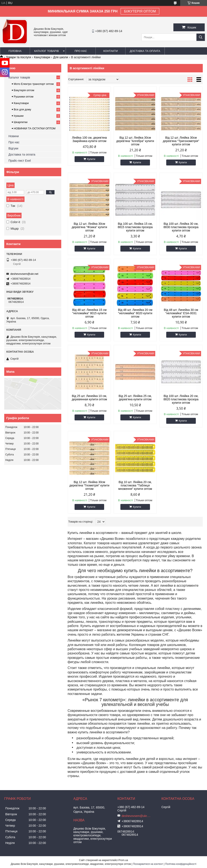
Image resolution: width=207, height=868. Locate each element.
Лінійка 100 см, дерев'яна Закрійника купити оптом (89, 139)
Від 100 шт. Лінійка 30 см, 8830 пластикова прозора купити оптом (181, 227)
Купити (91, 159)
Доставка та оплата (145, 51)
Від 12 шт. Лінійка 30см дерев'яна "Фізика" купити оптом (89, 227)
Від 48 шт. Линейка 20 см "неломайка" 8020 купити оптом (135, 313)
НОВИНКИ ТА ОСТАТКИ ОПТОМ (35, 128)
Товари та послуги (18, 57)
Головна (15, 51)
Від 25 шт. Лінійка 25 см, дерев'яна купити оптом (135, 398)
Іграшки (19, 116)
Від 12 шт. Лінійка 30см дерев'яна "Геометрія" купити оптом (89, 485)
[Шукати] (201, 37)
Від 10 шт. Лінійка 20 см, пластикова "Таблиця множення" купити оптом (135, 485)
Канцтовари (42, 57)
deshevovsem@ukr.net (24, 274)
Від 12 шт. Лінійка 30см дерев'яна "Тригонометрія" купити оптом (181, 141)
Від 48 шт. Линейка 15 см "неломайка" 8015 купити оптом (89, 313)
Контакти (110, 51)
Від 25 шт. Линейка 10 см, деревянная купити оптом (89, 398)
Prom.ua (123, 860)
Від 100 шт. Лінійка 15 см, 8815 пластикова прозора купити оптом (135, 227)
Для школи (61, 57)
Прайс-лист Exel (20, 161)
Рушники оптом (24, 97)
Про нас (81, 51)
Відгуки (13, 148)
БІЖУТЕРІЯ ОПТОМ (140, 11)
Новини (14, 136)
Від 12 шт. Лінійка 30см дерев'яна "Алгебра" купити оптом (135, 141)
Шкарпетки (21, 122)
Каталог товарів (46, 51)
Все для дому (22, 109)
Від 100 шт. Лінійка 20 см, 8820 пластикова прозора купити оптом (181, 399)
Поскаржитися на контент (148, 864)
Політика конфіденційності (181, 864)
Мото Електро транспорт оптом (34, 84)
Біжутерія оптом (24, 90)
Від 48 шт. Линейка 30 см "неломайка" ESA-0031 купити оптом (181, 313)
